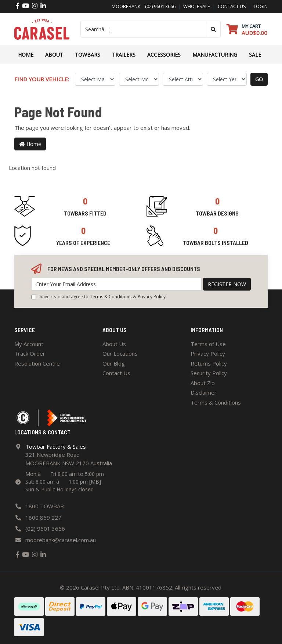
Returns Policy (209, 363)
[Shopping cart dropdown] (247, 29)
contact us (232, 6)
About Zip (203, 383)
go (259, 79)
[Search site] (213, 29)
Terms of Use (208, 344)
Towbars (88, 55)
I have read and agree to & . (99, 297)
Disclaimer (204, 392)
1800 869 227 (43, 517)
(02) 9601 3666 (158, 6)
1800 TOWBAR (45, 506)
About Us (114, 344)
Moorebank (126, 6)
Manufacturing (215, 55)
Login (261, 6)
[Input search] (143, 29)
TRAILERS (124, 55)
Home (26, 55)
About (54, 55)
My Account (29, 344)
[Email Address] (116, 284)
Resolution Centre (37, 363)
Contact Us (116, 373)
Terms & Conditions (111, 297)
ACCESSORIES (164, 55)
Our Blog (114, 363)
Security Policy (209, 373)
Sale (255, 55)
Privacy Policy (152, 297)
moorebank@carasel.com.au (61, 540)
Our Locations (120, 353)
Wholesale (197, 6)
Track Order (30, 353)
